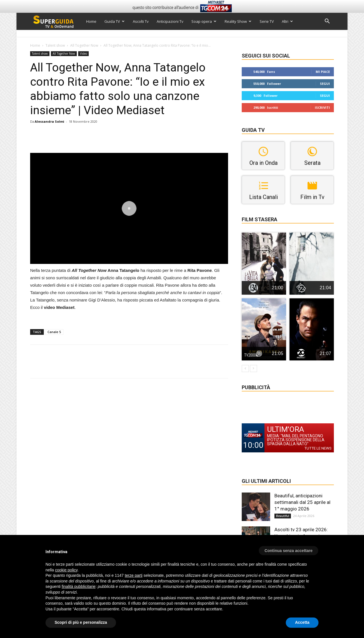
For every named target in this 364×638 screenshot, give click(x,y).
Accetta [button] (302, 622)
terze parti (134, 575)
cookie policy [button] (66, 570)
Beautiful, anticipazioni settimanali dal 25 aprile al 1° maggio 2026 (302, 502)
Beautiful (283, 516)
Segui (325, 84)
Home (91, 21)
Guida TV (114, 21)
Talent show (55, 45)
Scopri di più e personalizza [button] (81, 622)
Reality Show (238, 21)
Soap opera (204, 21)
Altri (287, 21)
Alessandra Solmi (49, 121)
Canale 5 (54, 332)
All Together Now (84, 45)
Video (83, 54)
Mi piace (323, 72)
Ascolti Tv (141, 21)
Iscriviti (322, 107)
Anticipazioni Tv (170, 21)
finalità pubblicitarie (79, 586)
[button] (327, 22)
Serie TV (267, 21)
